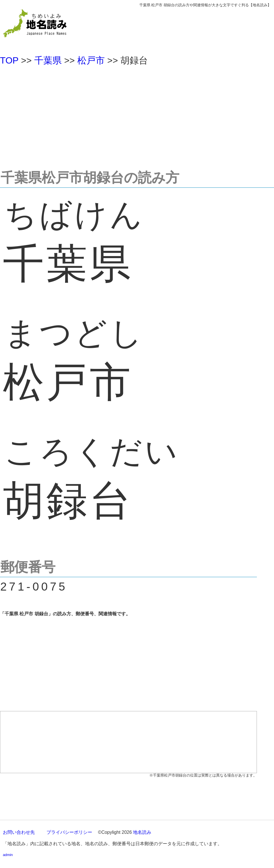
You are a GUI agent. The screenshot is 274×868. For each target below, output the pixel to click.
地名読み (142, 832)
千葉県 (48, 60)
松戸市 (91, 60)
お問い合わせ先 (19, 832)
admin (8, 855)
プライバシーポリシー (69, 832)
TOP (9, 60)
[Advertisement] (137, 115)
